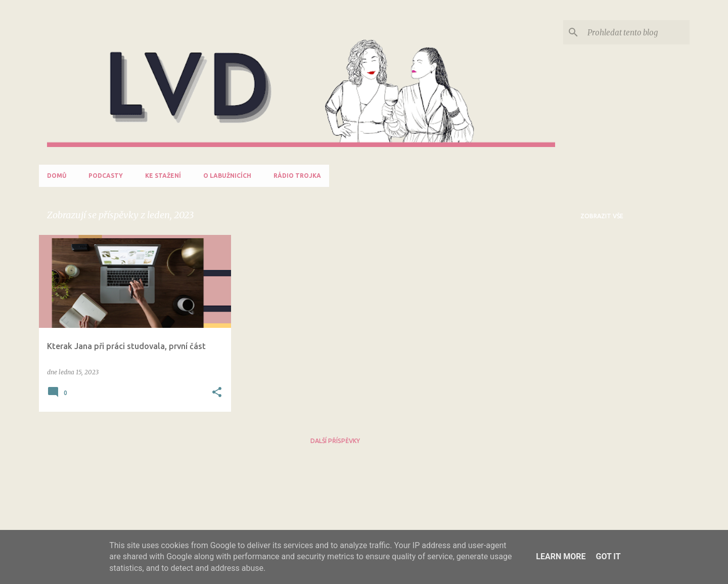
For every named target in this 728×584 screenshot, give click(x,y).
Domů (57, 176)
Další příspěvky (335, 441)
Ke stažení (163, 176)
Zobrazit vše (602, 216)
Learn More (561, 556)
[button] (217, 393)
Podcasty (106, 176)
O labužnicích (227, 176)
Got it (608, 556)
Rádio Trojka (297, 176)
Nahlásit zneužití (144, 492)
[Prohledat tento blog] (636, 32)
